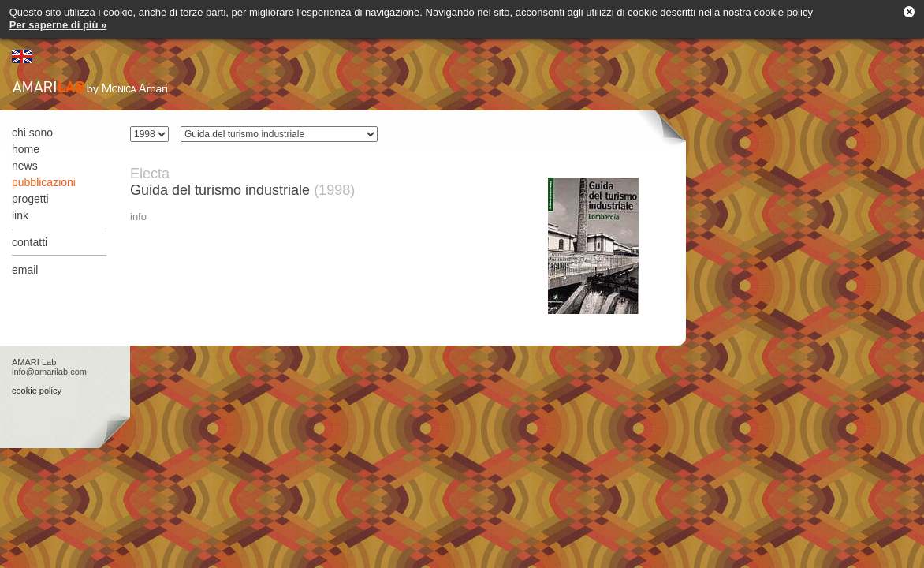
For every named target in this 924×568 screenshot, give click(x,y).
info (138, 217)
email (25, 270)
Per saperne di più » (58, 25)
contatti (30, 242)
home (26, 149)
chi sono (32, 133)
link (20, 215)
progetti (30, 199)
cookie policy (37, 390)
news (25, 166)
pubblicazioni (44, 182)
